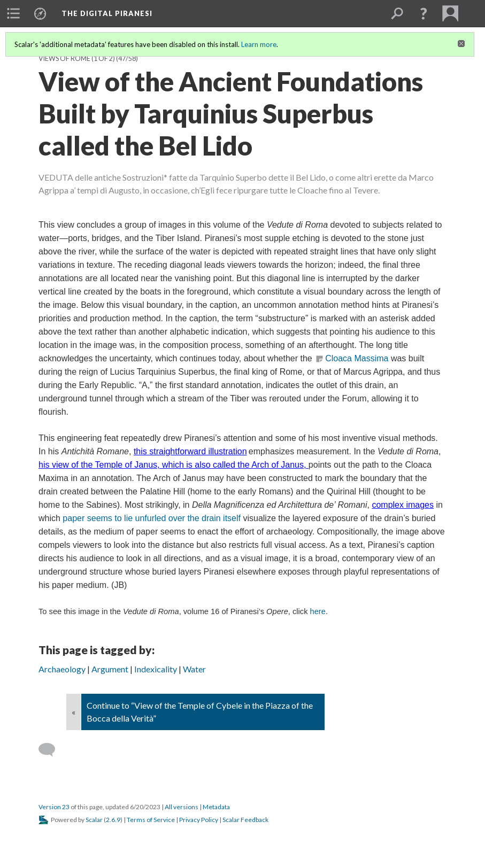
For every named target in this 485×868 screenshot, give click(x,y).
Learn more (259, 44)
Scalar (94, 820)
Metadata (216, 807)
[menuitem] (13, 13)
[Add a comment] (52, 750)
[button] (424, 13)
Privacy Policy (199, 820)
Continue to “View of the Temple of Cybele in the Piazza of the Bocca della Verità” (200, 712)
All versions (182, 807)
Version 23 (54, 807)
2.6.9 (113, 820)
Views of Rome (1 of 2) (77, 59)
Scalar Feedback (245, 820)
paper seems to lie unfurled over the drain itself (152, 518)
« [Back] (74, 712)
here (318, 611)
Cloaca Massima (357, 358)
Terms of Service (151, 820)
